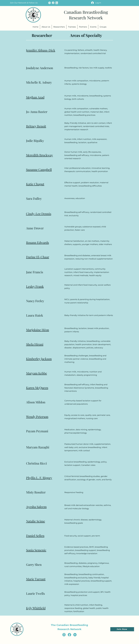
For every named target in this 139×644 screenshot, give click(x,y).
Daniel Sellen (35, 536)
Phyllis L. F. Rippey (39, 478)
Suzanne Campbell (39, 170)
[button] (24, 3)
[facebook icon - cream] (53, 3)
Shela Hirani (35, 344)
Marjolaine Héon (38, 330)
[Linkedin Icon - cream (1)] (57, 3)
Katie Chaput (35, 184)
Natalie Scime (36, 521)
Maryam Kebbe (37, 373)
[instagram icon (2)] (64, 635)
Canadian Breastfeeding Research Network (86, 15)
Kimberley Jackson (39, 359)
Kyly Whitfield (36, 608)
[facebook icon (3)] (69, 635)
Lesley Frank (35, 286)
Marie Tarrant (36, 579)
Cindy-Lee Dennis (39, 214)
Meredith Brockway (39, 155)
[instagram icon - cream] (49, 3)
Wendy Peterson (37, 417)
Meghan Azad (35, 97)
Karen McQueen (37, 388)
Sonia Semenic (36, 550)
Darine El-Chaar (38, 257)
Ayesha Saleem (36, 507)
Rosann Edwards (38, 242)
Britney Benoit (36, 126)
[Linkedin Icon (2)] (75, 635)
